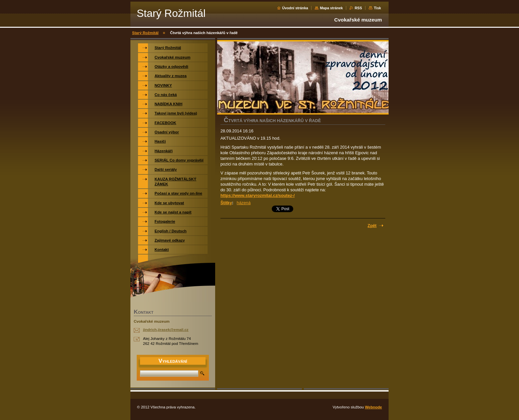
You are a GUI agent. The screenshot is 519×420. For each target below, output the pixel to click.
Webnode (373, 407)
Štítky (226, 203)
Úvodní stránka (295, 8)
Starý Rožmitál (145, 33)
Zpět (372, 226)
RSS (358, 8)
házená (244, 203)
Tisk (377, 8)
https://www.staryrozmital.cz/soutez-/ (258, 195)
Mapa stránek (331, 8)
